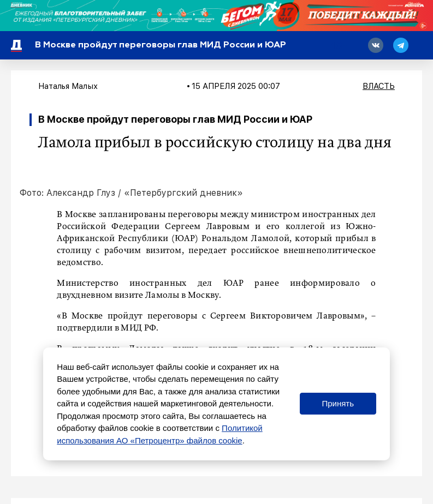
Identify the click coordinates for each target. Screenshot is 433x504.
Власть (379, 86)
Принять (338, 403)
